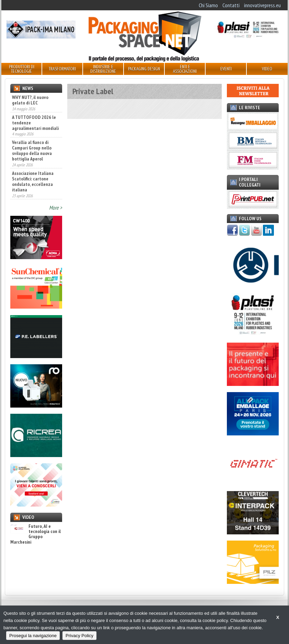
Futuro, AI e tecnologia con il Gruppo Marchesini (36, 534)
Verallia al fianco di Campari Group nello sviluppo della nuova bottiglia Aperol (32, 151)
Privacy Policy (79, 636)
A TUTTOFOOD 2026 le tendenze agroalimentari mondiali (35, 123)
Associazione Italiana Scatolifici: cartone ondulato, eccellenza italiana (33, 181)
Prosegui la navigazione (33, 636)
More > (56, 208)
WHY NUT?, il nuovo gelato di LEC (30, 100)
